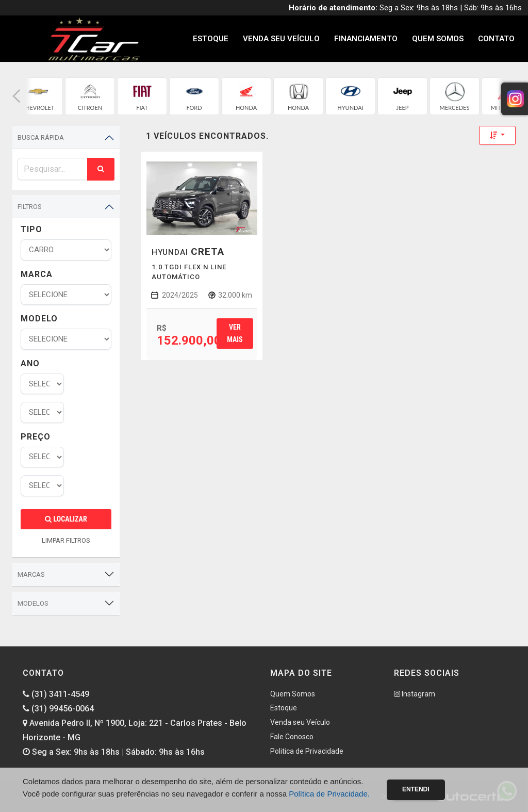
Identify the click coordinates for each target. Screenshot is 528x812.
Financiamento (366, 39)
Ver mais (235, 333)
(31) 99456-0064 (58, 709)
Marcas (31, 574)
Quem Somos (438, 39)
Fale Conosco (292, 737)
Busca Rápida (41, 137)
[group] (38, 96)
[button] (16, 96)
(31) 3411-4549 (56, 694)
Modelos (33, 603)
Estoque (211, 39)
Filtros (30, 207)
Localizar (66, 519)
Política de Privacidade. (329, 794)
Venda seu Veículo (281, 39)
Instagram (415, 694)
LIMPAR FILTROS (66, 540)
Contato (496, 39)
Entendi (416, 789)
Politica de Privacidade (307, 751)
